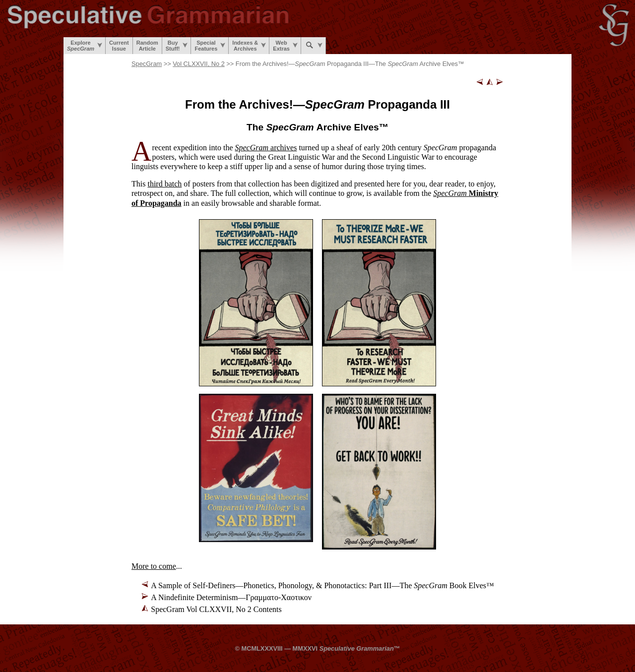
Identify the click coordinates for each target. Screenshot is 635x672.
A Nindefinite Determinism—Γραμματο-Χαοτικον (231, 597)
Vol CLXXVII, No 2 (199, 64)
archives (266, 148)
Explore (85, 46)
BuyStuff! (177, 46)
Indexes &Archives (249, 46)
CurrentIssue (119, 46)
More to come (154, 566)
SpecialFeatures (210, 46)
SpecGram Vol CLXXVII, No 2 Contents (216, 609)
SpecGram (147, 64)
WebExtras (285, 46)
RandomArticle (147, 46)
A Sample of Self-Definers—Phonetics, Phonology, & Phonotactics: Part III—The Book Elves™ (322, 585)
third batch (164, 184)
